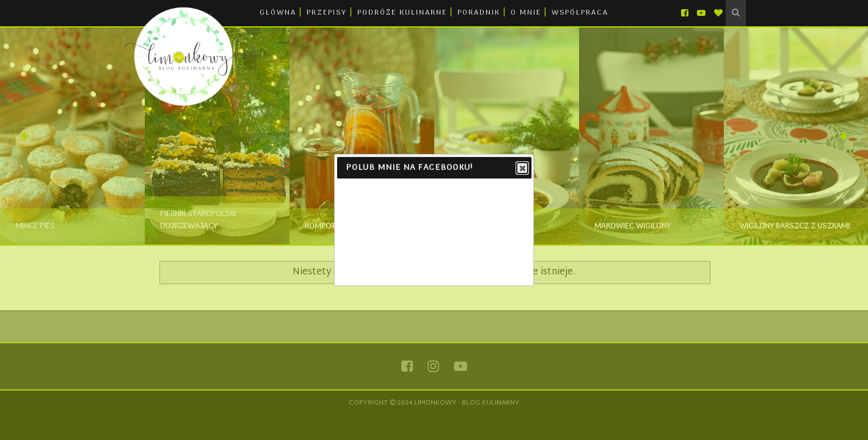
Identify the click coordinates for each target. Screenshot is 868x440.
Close (522, 169)
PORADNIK (479, 13)
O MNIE (526, 13)
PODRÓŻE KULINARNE (402, 13)
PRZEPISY (327, 13)
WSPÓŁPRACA (580, 13)
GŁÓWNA (278, 13)
